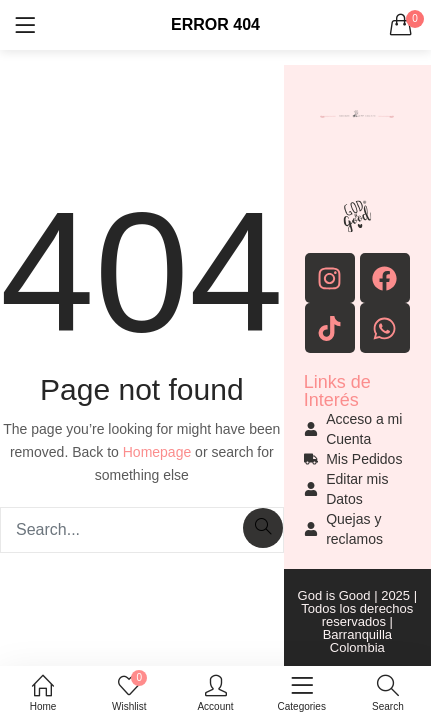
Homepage (157, 452)
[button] (401, 25)
